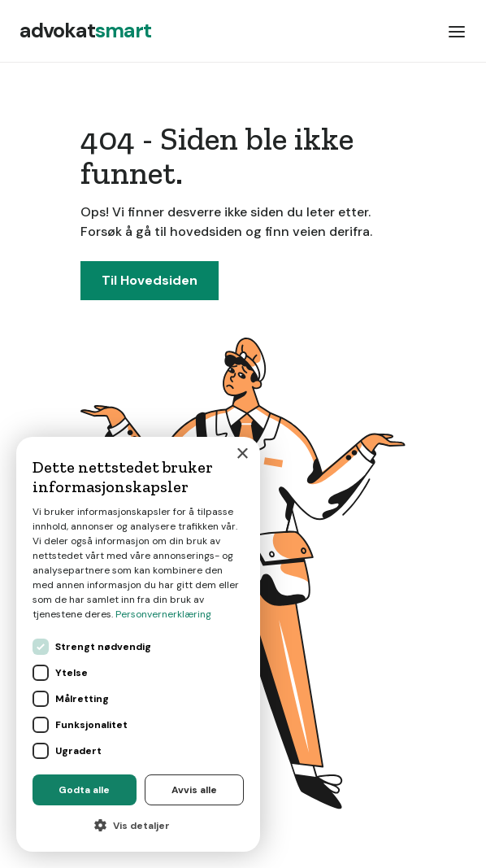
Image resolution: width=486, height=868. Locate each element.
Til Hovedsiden (150, 280)
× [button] (242, 454)
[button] (457, 31)
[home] (85, 31)
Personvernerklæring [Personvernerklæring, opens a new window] (163, 614)
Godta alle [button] (84, 790)
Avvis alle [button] (194, 790)
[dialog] (138, 644)
